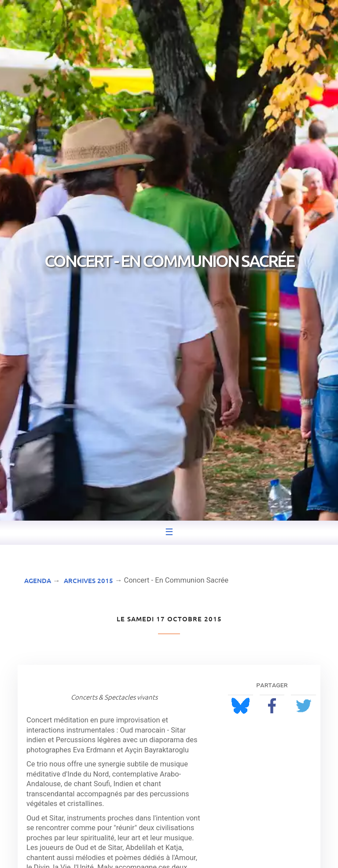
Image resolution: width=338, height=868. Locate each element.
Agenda (38, 580)
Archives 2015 (88, 580)
